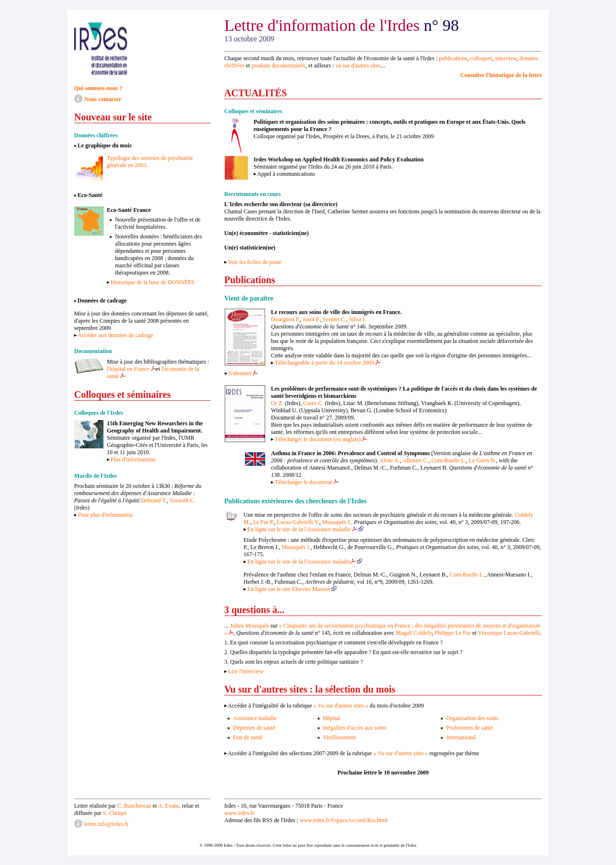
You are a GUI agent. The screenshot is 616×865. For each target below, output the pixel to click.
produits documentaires (278, 66)
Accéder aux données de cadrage (115, 335)
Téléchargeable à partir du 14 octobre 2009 (327, 363)
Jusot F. (311, 319)
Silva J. (357, 319)
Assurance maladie (255, 718)
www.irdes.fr (239, 813)
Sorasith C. (182, 500)
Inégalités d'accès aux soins (355, 728)
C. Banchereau (135, 806)
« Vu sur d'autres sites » (341, 706)
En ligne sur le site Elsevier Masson (292, 589)
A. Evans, (169, 806)
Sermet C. (334, 319)
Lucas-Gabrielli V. (298, 522)
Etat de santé (248, 737)
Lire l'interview (246, 671)
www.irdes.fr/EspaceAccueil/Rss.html (343, 820)
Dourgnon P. (285, 319)
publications (453, 58)
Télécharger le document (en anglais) (321, 439)
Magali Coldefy (414, 633)
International (461, 737)
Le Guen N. (482, 460)
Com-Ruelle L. (449, 460)
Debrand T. (154, 500)
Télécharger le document (307, 482)
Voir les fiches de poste (255, 262)
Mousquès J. (296, 547)
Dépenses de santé (254, 728)
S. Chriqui (115, 813)
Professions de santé (469, 728)
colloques (481, 58)
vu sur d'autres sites (358, 66)
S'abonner (243, 373)
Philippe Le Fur (453, 633)
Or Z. (277, 403)
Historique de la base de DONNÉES (153, 282)
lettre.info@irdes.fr (106, 824)
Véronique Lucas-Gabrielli (509, 633)
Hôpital (332, 718)
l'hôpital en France (131, 369)
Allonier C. (415, 460)
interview (506, 58)
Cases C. (313, 403)
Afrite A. (390, 460)
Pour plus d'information (105, 515)
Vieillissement (340, 737)
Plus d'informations (133, 459)
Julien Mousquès (250, 626)
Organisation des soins (472, 718)
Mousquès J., (338, 522)
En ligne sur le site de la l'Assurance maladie (305, 529)
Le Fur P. (264, 522)
